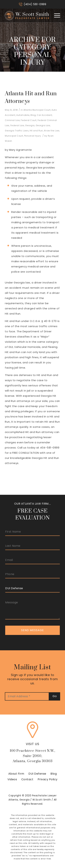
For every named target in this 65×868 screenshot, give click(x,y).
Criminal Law (12, 120)
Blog (33, 115)
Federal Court (29, 120)
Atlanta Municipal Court (37, 110)
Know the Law (52, 131)
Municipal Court (14, 136)
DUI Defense (37, 774)
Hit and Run (36, 131)
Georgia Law (43, 125)
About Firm (16, 774)
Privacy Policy (48, 779)
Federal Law (17, 125)
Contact (27, 779)
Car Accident (44, 115)
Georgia (30, 125)
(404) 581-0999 (35, 4)
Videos (12, 779)
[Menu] (55, 15)
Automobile (23, 115)
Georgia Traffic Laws (17, 131)
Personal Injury (33, 136)
